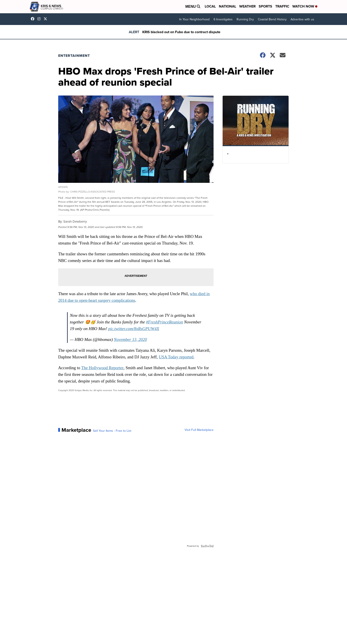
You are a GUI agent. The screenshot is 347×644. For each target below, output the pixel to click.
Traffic (282, 6)
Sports (265, 6)
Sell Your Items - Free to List (113, 430)
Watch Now (305, 6)
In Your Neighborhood (194, 19)
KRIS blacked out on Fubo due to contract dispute (181, 32)
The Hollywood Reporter (104, 366)
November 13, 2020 (132, 338)
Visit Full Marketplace (198, 429)
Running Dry (245, 19)
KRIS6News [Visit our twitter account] (46, 19)
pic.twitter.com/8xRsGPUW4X (135, 327)
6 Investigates (223, 19)
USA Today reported (178, 356)
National (227, 6)
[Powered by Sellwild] (206, 545)
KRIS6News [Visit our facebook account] (34, 19)
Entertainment (75, 56)
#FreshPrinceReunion (166, 321)
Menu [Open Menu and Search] (193, 7)
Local (210, 6)
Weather (247, 6)
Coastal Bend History (272, 19)
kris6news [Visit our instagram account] (40, 19)
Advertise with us (302, 19)
